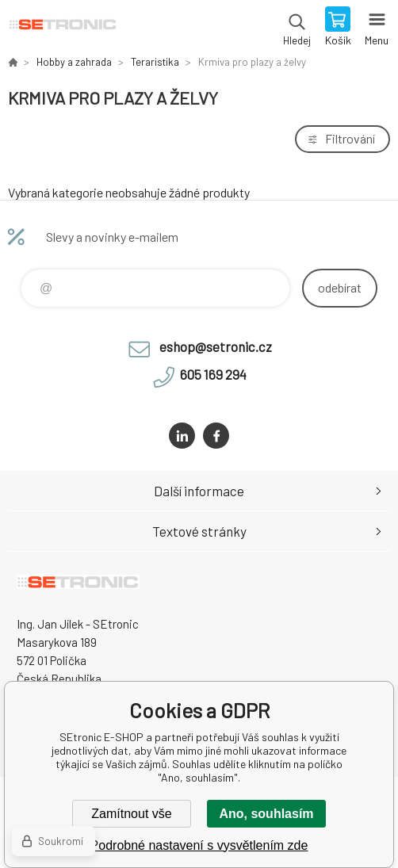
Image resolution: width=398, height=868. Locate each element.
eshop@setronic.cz (216, 346)
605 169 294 (213, 374)
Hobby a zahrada (74, 62)
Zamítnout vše (131, 814)
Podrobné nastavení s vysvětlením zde (199, 845)
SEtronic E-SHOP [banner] (62, 28)
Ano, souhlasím (266, 814)
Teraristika (155, 62)
